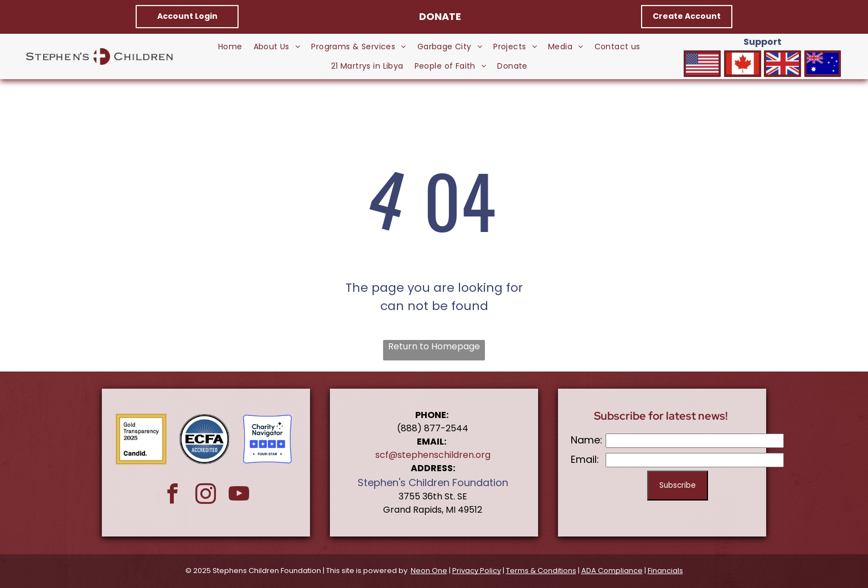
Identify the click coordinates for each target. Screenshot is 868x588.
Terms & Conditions (541, 571)
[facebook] (172, 496)
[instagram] (206, 496)
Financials (665, 571)
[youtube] (239, 496)
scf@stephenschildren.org (433, 455)
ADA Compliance (612, 571)
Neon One (429, 571)
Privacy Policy (477, 571)
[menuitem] (230, 47)
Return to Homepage (434, 346)
